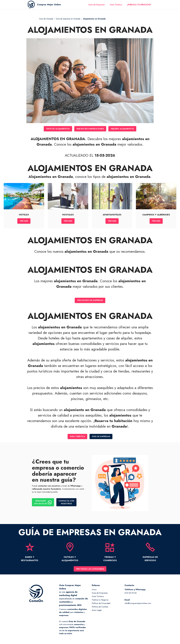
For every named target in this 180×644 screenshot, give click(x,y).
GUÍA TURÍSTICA (77, 437)
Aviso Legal (97, 611)
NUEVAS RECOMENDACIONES (90, 129)
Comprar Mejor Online (51, 5)
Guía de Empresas (97, 6)
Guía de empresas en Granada (68, 19)
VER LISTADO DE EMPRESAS (90, 301)
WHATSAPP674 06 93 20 (43, 503)
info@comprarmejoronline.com (138, 605)
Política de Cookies (100, 608)
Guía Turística (116, 6)
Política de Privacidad (101, 605)
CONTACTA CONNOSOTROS (67, 503)
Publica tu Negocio (100, 601)
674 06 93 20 (131, 594)
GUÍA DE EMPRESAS (101, 437)
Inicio (94, 591)
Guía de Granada (46, 19)
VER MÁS (24, 221)
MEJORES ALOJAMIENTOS (124, 129)
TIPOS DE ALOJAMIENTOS (57, 129)
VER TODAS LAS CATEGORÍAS (90, 570)
